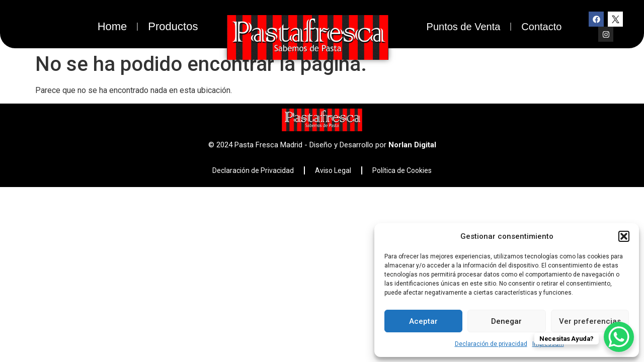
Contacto (541, 27)
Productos (173, 26)
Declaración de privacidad (491, 344)
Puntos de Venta (464, 27)
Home (112, 26)
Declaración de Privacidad (253, 170)
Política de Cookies (402, 170)
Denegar (506, 321)
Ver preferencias (590, 321)
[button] (624, 236)
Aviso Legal (333, 170)
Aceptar (423, 321)
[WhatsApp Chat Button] (619, 337)
